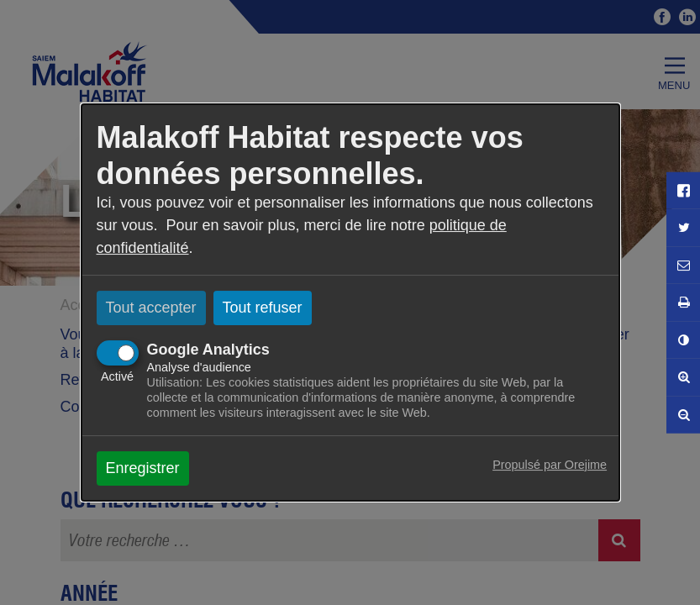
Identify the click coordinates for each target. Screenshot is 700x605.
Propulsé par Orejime (550, 465)
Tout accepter (151, 308)
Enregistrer (143, 468)
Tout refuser (263, 308)
